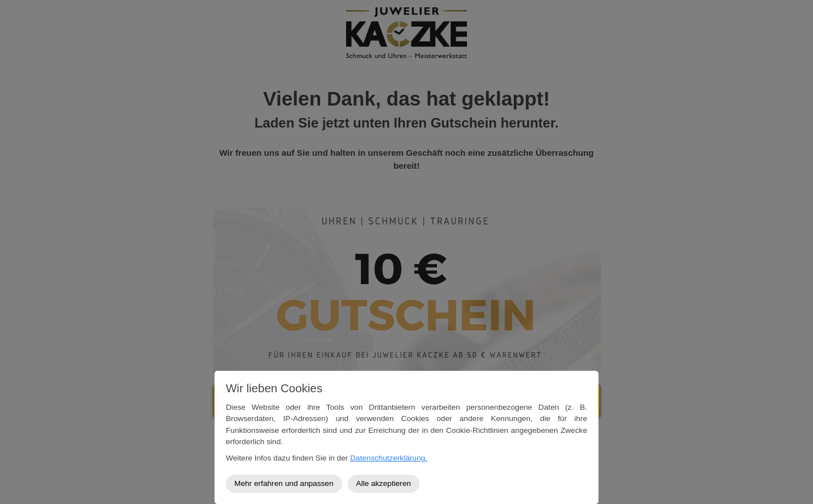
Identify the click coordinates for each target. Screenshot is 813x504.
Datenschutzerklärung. (389, 458)
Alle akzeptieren (384, 483)
